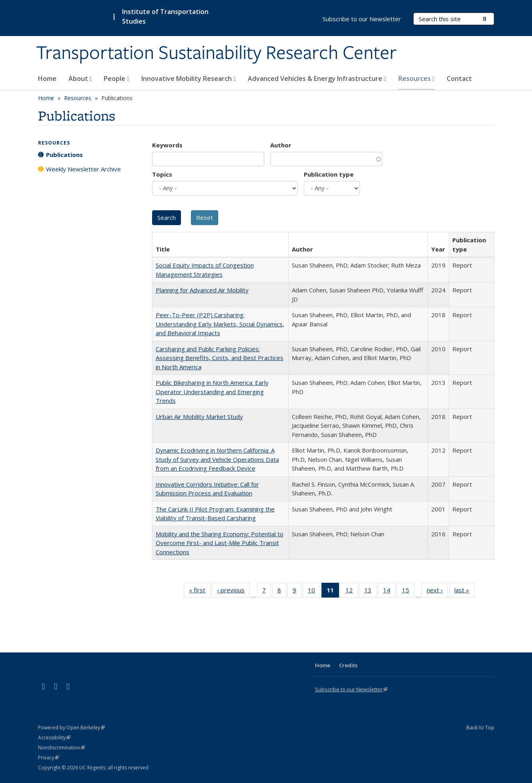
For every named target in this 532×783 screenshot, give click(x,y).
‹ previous (233, 592)
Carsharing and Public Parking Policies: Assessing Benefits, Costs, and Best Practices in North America (220, 358)
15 (408, 592)
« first (200, 592)
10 (314, 592)
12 (352, 592)
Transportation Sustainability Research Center (216, 53)
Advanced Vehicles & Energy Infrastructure (317, 79)
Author (281, 145)
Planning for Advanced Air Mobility (202, 290)
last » (464, 592)
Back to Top (480, 727)
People (116, 79)
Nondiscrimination (61, 748)
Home (47, 79)
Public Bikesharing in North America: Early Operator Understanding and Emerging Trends (212, 391)
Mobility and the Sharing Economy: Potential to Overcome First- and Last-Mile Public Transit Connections (220, 543)
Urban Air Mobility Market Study (199, 417)
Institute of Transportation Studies (165, 16)
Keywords (167, 145)
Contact (459, 79)
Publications (64, 155)
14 (389, 592)
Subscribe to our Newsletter (362, 19)
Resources (417, 79)
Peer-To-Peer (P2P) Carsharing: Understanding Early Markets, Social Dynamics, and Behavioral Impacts (220, 324)
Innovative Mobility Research (189, 79)
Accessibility (54, 738)
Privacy (48, 758)
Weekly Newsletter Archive (83, 169)
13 (370, 592)
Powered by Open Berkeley (71, 728)
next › (437, 592)
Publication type (329, 174)
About (80, 79)
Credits (348, 665)
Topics (162, 174)
